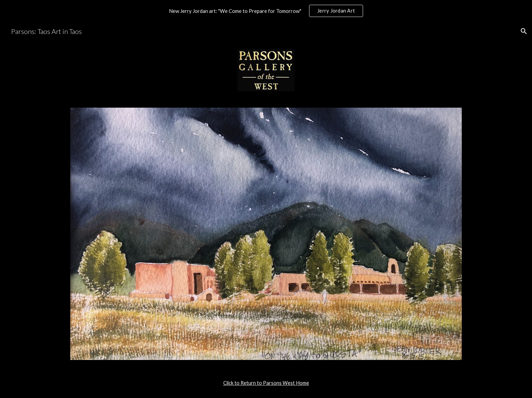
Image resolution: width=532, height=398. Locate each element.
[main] (266, 383)
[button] (524, 31)
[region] (266, 11)
